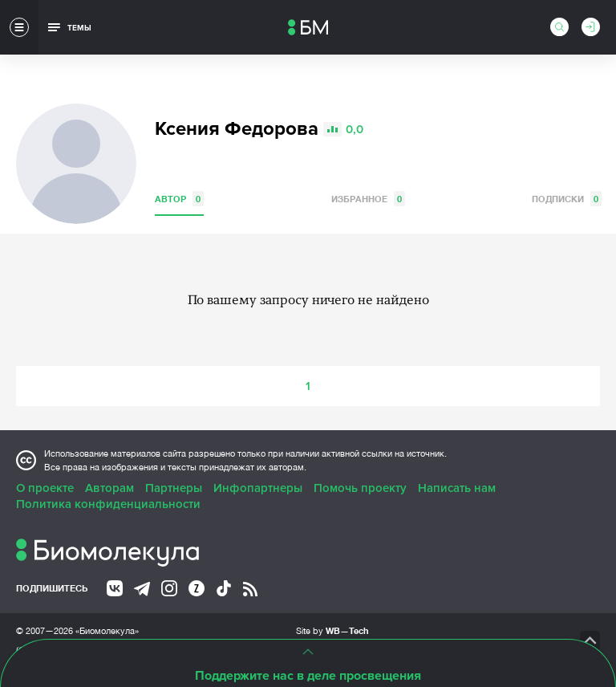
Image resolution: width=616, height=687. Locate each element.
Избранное (368, 199)
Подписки (567, 199)
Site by (332, 630)
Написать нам (457, 488)
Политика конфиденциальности (108, 504)
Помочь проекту (360, 488)
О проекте (45, 488)
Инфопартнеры (258, 488)
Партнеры (174, 488)
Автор (179, 199)
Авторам (109, 488)
